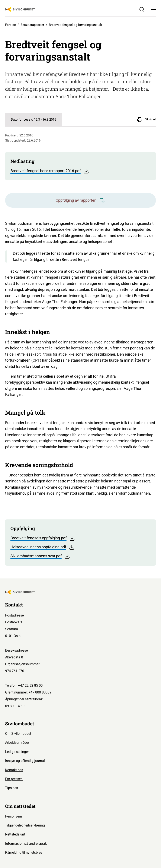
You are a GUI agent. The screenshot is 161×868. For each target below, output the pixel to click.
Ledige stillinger (17, 752)
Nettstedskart (15, 834)
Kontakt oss (14, 770)
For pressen (14, 779)
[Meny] (153, 10)
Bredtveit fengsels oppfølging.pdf (43, 538)
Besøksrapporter (32, 25)
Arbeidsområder (17, 743)
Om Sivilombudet (18, 734)
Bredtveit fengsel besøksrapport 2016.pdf (50, 171)
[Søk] (142, 10)
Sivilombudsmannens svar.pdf (40, 556)
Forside (10, 25)
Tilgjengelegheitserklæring (25, 825)
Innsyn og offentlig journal (25, 761)
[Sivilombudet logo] (20, 9)
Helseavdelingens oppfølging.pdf (43, 547)
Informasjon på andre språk (26, 844)
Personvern (14, 816)
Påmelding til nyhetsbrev (24, 852)
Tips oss (12, 788)
